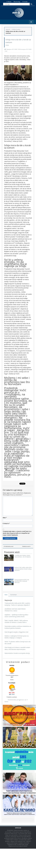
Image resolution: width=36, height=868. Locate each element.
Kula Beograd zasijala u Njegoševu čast (16, 632)
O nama (9, 2)
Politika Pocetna (16, 29)
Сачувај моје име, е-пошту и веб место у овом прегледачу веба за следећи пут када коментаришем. (17, 533)
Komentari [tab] (13, 595)
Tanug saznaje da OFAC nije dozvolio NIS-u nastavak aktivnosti (22, 581)
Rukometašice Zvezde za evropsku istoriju (17, 653)
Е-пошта (6, 523)
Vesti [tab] (6, 595)
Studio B (8, 29)
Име (5, 518)
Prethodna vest (8, 546)
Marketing (17, 2)
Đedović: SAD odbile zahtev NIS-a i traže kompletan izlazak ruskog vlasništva (23, 569)
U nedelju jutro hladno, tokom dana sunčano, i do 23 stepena (23, 556)
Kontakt (25, 2)
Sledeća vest (26, 546)
